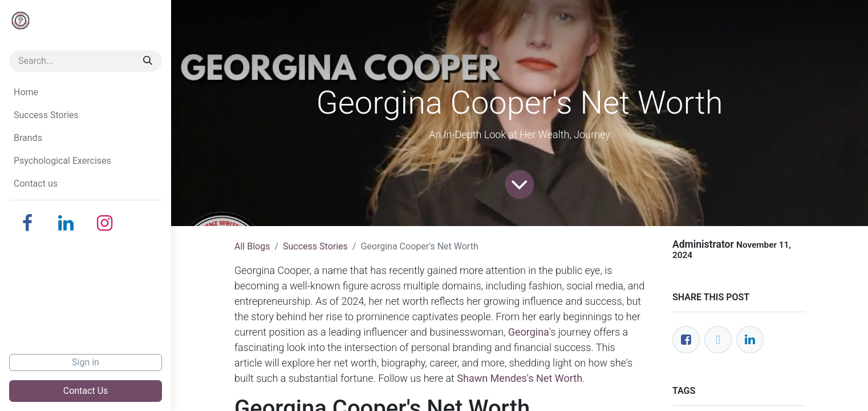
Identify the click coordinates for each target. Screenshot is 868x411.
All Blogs (252, 246)
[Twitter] (718, 340)
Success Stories (315, 246)
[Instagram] (105, 223)
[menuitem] (86, 92)
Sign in (86, 362)
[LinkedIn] (66, 223)
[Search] (148, 61)
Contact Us (86, 391)
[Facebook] (27, 223)
